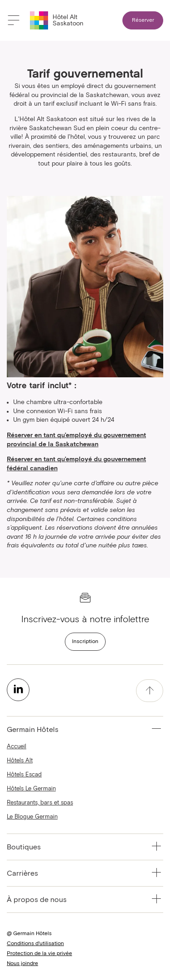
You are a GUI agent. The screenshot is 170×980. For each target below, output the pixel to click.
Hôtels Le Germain (31, 789)
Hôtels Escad (24, 775)
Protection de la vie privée (39, 954)
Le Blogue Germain (32, 817)
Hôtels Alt (20, 761)
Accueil (17, 747)
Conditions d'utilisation (35, 944)
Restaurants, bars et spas (40, 803)
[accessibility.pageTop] (150, 691)
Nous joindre (22, 964)
